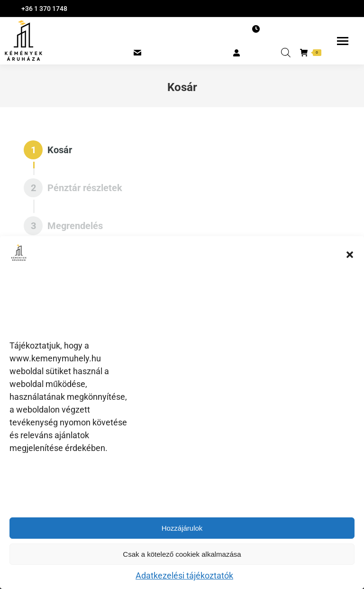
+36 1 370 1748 (44, 9)
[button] (350, 255)
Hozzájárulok (182, 528)
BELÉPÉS (252, 52)
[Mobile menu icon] (343, 41)
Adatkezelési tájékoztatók (184, 575)
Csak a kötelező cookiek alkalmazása (182, 554)
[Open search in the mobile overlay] (286, 53)
